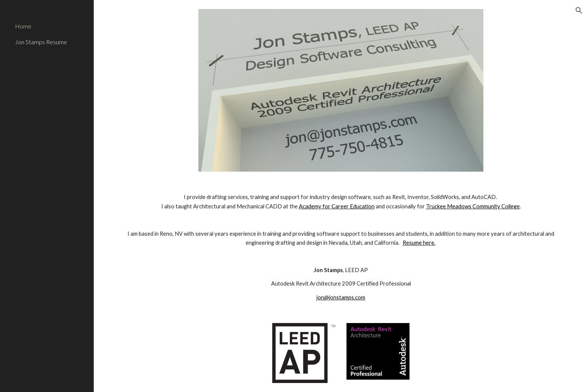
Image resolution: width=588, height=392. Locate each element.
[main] (341, 247)
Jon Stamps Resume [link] (41, 42)
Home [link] (23, 26)
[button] (579, 10)
